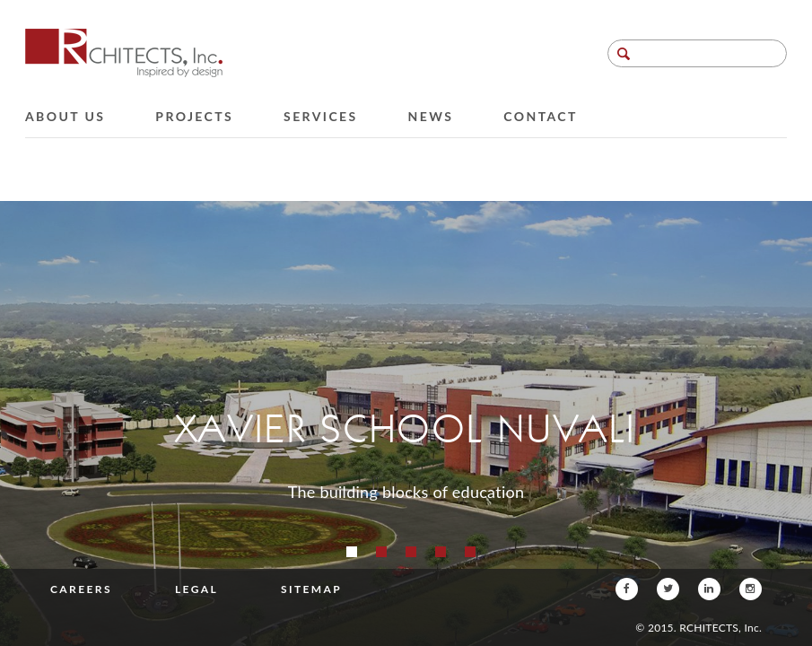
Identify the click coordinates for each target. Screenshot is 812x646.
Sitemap (311, 589)
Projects (194, 116)
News (431, 116)
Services (320, 116)
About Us (65, 116)
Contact (540, 116)
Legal (196, 589)
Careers (81, 589)
